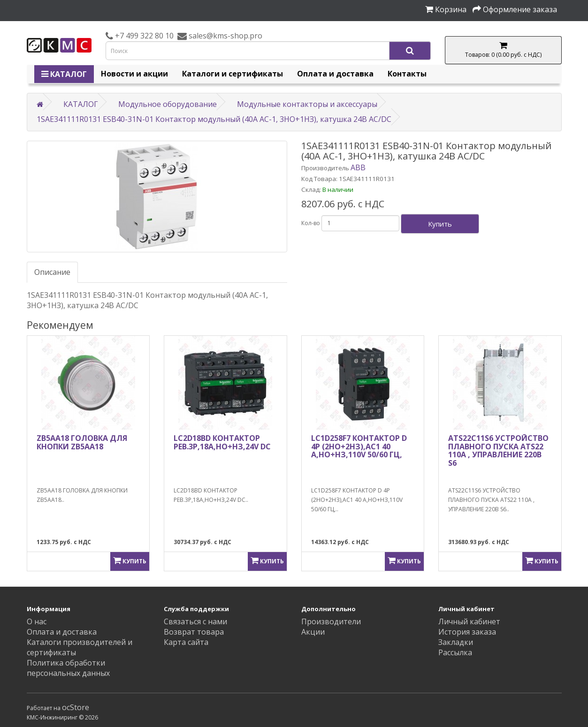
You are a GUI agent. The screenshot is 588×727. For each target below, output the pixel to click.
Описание (52, 272)
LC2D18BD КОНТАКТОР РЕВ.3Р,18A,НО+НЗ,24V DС (222, 442)
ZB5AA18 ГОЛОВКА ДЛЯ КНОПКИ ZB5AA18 (82, 442)
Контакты (407, 74)
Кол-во (311, 223)
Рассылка (455, 652)
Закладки (456, 642)
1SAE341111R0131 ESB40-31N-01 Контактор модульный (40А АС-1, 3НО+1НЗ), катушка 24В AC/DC (214, 119)
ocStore (76, 707)
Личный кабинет (469, 621)
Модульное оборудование (168, 104)
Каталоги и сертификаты (233, 74)
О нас (37, 621)
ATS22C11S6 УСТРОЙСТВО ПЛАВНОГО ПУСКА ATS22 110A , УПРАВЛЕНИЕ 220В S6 (498, 451)
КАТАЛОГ (64, 74)
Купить (440, 224)
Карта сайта (186, 642)
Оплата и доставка (335, 74)
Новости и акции (134, 74)
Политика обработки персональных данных (68, 668)
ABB (358, 167)
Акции (313, 632)
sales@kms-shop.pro (225, 36)
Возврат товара (194, 632)
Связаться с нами (195, 621)
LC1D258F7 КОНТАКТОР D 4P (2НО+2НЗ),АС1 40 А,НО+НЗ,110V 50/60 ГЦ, (359, 446)
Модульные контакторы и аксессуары (307, 104)
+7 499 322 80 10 (143, 36)
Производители (331, 621)
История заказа (467, 632)
